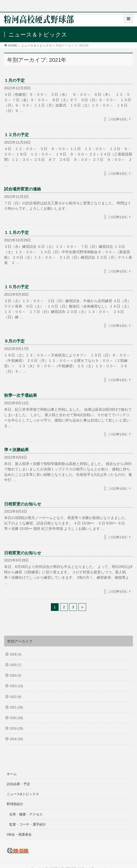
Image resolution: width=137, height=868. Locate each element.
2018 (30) (16, 739)
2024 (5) (16, 676)
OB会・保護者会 (19, 834)
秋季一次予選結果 (21, 395)
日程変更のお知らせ (23, 504)
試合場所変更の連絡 (23, 189)
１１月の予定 (16, 233)
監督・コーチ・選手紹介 (28, 824)
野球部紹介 (15, 804)
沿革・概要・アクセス (26, 814)
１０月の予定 (16, 287)
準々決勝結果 (16, 450)
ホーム (12, 774)
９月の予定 (14, 341)
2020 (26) (16, 718)
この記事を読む (118, 119)
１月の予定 (14, 80)
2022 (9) (16, 697)
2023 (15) (16, 686)
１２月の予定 (16, 135)
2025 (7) (16, 665)
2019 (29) (16, 729)
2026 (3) (16, 654)
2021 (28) (16, 707)
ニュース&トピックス (23, 794)
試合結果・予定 (18, 784)
